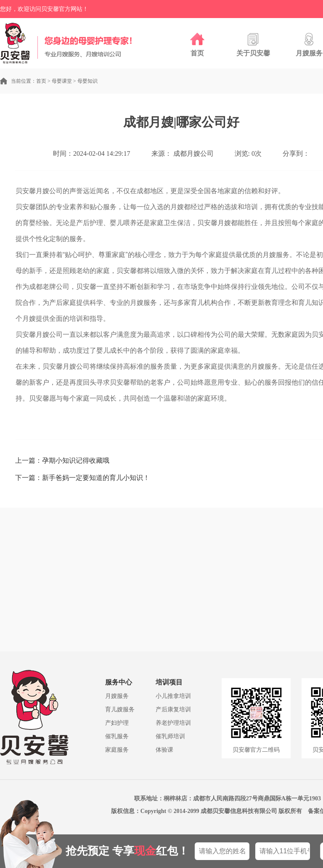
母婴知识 (87, 81)
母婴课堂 (62, 81)
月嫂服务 (117, 696)
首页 (41, 81)
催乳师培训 (170, 736)
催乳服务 (117, 736)
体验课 (164, 750)
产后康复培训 (173, 709)
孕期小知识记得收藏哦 (76, 460)
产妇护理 (117, 723)
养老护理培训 (173, 723)
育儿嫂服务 (120, 709)
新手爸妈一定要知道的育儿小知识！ (96, 478)
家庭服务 (117, 750)
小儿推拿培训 (173, 696)
